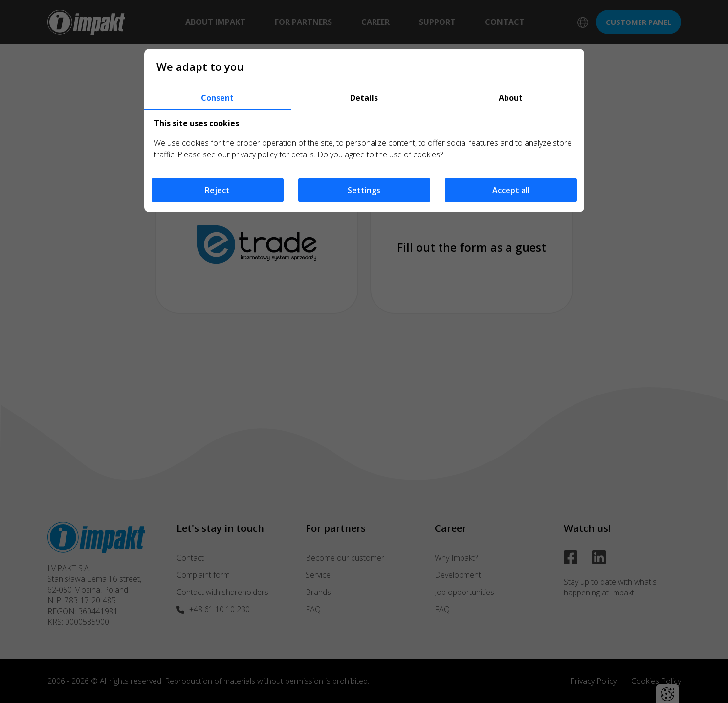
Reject (217, 190)
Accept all (511, 190)
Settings (364, 190)
